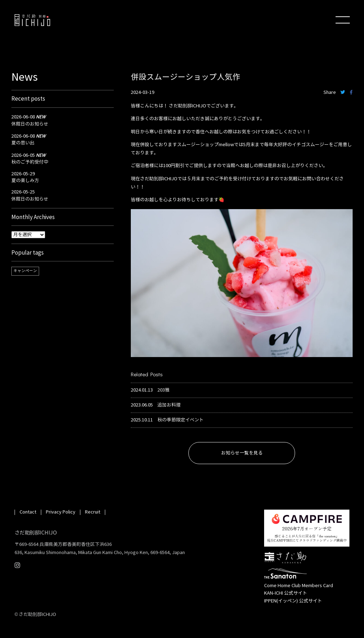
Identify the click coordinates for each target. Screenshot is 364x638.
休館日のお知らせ (30, 124)
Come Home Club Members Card (299, 586)
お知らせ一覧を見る (242, 453)
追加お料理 (169, 405)
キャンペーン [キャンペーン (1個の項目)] (25, 271)
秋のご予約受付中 (30, 162)
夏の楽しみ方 (25, 181)
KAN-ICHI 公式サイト (286, 593)
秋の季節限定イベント (181, 420)
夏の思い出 (23, 143)
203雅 (164, 390)
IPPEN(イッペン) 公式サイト (293, 601)
